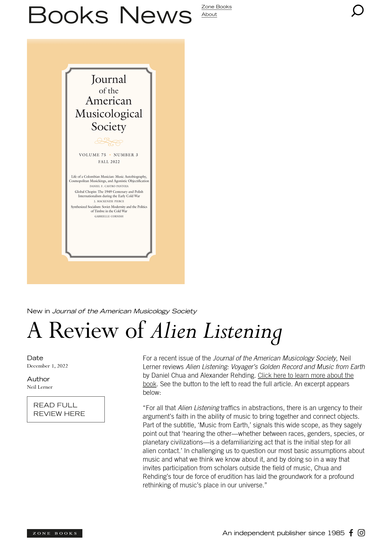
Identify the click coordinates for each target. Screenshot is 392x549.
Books (68, 16)
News (155, 16)
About (209, 15)
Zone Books (217, 7)
